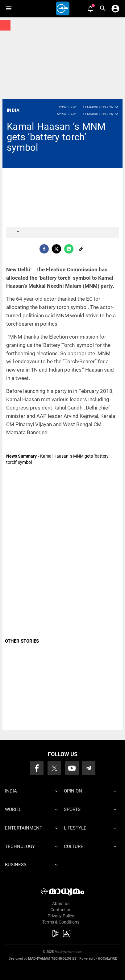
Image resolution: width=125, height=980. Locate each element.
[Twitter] (56, 249)
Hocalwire (107, 959)
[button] (8, 8)
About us (61, 904)
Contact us (61, 910)
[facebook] (44, 249)
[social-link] (81, 249)
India (13, 110)
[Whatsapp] (69, 249)
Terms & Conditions (61, 922)
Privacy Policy (61, 916)
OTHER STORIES (22, 641)
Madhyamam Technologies (52, 959)
